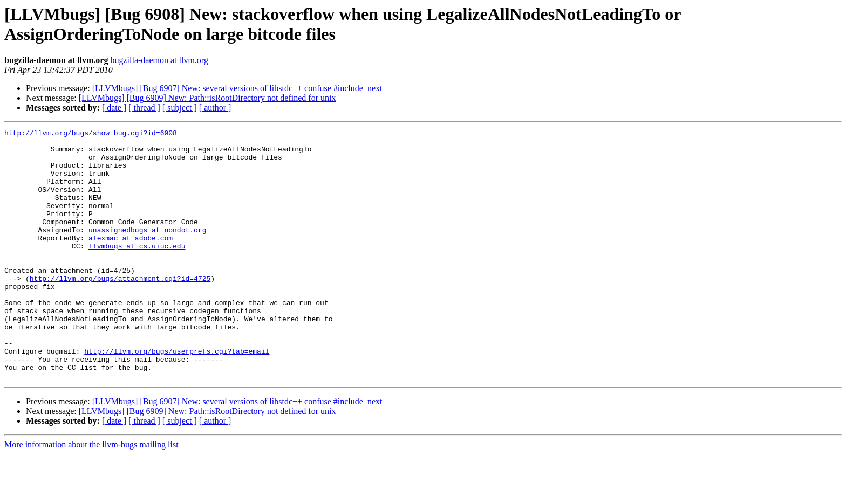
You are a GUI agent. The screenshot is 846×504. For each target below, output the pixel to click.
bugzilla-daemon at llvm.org (159, 60)
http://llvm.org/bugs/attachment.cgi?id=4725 (120, 309)
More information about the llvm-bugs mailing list (91, 495)
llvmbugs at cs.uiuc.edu (137, 270)
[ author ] (215, 108)
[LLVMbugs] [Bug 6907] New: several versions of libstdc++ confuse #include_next (237, 88)
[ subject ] (180, 108)
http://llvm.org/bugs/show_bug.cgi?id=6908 (91, 134)
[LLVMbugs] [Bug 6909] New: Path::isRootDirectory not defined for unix (207, 98)
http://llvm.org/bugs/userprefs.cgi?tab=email (177, 396)
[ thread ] (144, 108)
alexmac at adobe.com (131, 260)
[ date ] (114, 108)
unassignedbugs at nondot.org (147, 251)
